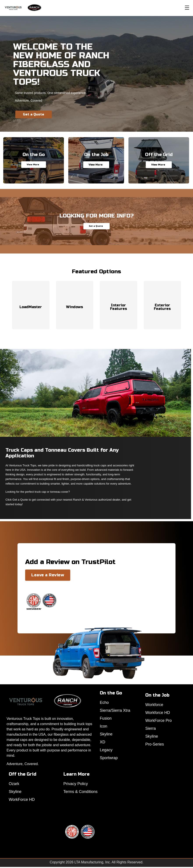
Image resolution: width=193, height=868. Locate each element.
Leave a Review (48, 575)
